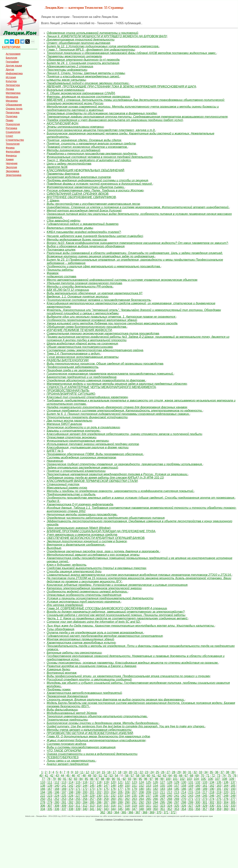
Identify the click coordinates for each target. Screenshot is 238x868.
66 (181, 776)
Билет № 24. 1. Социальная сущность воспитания (83, 63)
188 (198, 789)
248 (226, 796)
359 (219, 809)
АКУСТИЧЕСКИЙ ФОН (62, 123)
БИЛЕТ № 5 (55, 451)
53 (111, 776)
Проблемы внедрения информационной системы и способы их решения (97, 180)
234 (127, 796)
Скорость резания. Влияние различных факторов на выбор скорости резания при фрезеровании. (116, 700)
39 (233, 772)
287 (106, 802)
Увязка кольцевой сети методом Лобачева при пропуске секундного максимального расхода (112, 323)
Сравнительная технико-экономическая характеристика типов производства (103, 333)
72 (213, 776)
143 (78, 786)
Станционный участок (63, 484)
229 (92, 796)
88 (103, 779)
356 (198, 809)
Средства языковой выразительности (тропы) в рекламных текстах (96, 568)
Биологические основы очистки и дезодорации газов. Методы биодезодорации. (103, 723)
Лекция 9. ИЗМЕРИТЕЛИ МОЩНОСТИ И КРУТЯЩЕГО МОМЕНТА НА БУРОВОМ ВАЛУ (107, 36)
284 (85, 802)
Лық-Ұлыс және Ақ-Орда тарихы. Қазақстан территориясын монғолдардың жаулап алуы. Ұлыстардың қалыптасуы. (131, 626)
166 (43, 789)
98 (157, 779)
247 (219, 796)
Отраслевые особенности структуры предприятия (84, 595)
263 (134, 799)
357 (205, 809)
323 (163, 806)
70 (202, 776)
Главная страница (104, 819)
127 (163, 782)
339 (78, 809)
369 (152, 812)
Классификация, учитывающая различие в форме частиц (87, 447)
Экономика (12, 171)
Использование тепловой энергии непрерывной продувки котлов (93, 444)
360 (226, 809)
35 (211, 772)
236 (141, 796)
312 (85, 806)
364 (117, 812)
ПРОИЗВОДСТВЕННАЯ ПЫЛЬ (68, 390)
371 (166, 812)
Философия (13, 152)
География (12, 62)
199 (78, 792)
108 (225, 779)
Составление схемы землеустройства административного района (95, 350)
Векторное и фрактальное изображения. (76, 545)
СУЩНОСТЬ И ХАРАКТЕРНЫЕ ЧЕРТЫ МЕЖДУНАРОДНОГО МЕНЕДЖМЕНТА (101, 387)
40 (41, 776)
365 (124, 812)
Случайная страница (123, 819)
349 (148, 809)
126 (156, 782)
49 (89, 776)
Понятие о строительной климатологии (76, 471)
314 (99, 806)
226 (71, 796)
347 (134, 809)
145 (92, 786)
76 (235, 776)
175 (106, 789)
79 (54, 779)
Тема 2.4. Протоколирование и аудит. (74, 354)
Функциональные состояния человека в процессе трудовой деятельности (100, 157)
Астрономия (13, 54)
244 (198, 796)
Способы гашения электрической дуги (74, 571)
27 (168, 772)
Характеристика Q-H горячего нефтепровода (80, 504)
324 (170, 806)
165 (233, 786)
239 (163, 796)
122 (127, 782)
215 (191, 792)
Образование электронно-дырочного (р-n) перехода (83, 60)
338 (71, 809)
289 (120, 802)
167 (50, 789)
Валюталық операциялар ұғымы (70, 228)
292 (141, 802)
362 (103, 812)
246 (212, 796)
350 (156, 809)
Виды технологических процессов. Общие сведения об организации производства (105, 364)
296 (170, 802)
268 (170, 799)
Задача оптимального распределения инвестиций (82, 468)
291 (134, 802)
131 (191, 782)
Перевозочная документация (67, 696)
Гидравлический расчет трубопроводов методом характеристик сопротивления (105, 636)
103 (189, 779)
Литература (13, 85)
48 (84, 776)
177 (120, 789)
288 (113, 802)
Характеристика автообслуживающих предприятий (84, 693)
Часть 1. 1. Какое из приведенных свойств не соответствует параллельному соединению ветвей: (117, 618)
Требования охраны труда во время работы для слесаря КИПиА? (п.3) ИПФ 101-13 (105, 478)
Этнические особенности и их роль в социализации (83, 427)
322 (156, 806)
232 (113, 796)
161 (205, 786)
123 (134, 782)
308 (57, 806)
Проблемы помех (59, 690)
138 (43, 786)
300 (198, 802)
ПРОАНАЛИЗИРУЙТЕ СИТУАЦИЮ (71, 394)
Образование (14, 105)
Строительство (15, 140)
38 (227, 772)
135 (219, 782)
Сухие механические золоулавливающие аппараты (83, 357)
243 (191, 796)
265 (148, 799)
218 (212, 792)
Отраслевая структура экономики (71, 437)
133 (205, 782)
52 (106, 776)
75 (229, 776)
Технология (13, 144)
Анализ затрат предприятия (67, 764)
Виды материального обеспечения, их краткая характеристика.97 (94, 293)
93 (130, 779)
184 (170, 789)
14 (98, 772)
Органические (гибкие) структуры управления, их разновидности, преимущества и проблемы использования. (125, 464)
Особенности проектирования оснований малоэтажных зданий (92, 320)
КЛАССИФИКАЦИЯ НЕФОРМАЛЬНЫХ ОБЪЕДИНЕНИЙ (85, 170)
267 (163, 799)
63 (165, 776)
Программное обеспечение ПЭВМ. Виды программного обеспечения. (95, 454)
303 (219, 802)
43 (57, 776)
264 (141, 799)
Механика (12, 101)
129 (177, 782)
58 (138, 776)
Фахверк (53, 273)
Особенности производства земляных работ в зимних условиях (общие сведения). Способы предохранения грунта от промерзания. (141, 498)
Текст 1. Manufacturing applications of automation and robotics (89, 160)
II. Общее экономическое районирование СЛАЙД (81, 93)
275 (219, 799)
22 (141, 772)
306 (43, 806)
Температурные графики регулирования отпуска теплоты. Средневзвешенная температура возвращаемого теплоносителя (137, 117)
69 (197, 776)
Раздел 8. (53, 501)
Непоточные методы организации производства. (82, 514)
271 (191, 799)
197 (64, 792)
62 (159, 776)
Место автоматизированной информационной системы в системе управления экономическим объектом (122, 280)
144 (85, 786)
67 (186, 776)
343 (106, 809)
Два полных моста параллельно (69, 421)
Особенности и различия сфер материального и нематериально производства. (104, 266)
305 (233, 802)
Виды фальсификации (62, 710)
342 (99, 809)
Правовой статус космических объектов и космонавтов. (87, 147)
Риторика (11, 128)
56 (127, 776)
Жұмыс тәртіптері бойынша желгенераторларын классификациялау (96, 740)
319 (134, 806)
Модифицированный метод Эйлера (72, 713)
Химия (10, 159)
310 (71, 806)
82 (70, 779)
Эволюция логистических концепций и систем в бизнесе (87, 541)
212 (170, 792)
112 (57, 782)
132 (198, 782)
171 (78, 789)
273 (205, 799)
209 (148, 792)
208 (141, 792)
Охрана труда (14, 109)
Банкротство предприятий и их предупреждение (82, 377)
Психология (13, 124)
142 (71, 786)
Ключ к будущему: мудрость (66, 565)
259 (106, 799)
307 (50, 806)
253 (64, 799)
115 (78, 782)
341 (92, 809)
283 (78, 802)
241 (177, 796)
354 (184, 809)
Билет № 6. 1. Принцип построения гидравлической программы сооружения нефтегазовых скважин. (118, 414)
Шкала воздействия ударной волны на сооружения (82, 343)
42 (52, 776)
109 (232, 779)
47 (79, 776)
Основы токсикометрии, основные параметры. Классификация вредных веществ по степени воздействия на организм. (133, 663)
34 (206, 772)
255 (78, 799)
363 (110, 812)
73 (219, 776)
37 (222, 772)
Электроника (14, 175)
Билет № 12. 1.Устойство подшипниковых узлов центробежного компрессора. (103, 46)
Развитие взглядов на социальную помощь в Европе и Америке (91, 666)
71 (208, 776)
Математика (13, 93)
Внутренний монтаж (62, 673)
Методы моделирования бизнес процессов (77, 240)
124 (141, 782)
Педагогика (13, 112)
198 (71, 792)
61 (154, 776)
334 (43, 809)
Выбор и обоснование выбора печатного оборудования (86, 246)
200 (85, 792)
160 (198, 786)
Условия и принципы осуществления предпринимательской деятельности (100, 598)
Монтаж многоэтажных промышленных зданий (80, 639)
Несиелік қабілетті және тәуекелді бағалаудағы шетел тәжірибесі (95, 236)
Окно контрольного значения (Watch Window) (79, 528)
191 (219, 789)
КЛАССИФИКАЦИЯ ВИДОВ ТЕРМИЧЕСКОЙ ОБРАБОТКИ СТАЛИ (92, 481)
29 (179, 772)
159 (191, 786)
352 (170, 809)
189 (205, 789)
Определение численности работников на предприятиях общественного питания (106, 518)
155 (163, 786)
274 (212, 799)
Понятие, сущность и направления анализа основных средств (91, 143)
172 (85, 789)
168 (57, 789)
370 (159, 812)
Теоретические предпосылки (67, 720)
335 (50, 809)
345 (120, 809)
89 (108, 779)
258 (99, 799)
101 (175, 779)
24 (152, 772)
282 (71, 802)
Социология (13, 132)
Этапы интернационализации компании (75, 127)
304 (226, 802)
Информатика (14, 73)
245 (205, 796)
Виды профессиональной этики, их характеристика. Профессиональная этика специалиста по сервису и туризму (128, 676)
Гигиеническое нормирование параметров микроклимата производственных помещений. (110, 374)
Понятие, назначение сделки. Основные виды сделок (84, 140)
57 (132, 776)
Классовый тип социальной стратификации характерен (87, 397)
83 (76, 779)
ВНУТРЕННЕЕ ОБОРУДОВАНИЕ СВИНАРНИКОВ (81, 197)
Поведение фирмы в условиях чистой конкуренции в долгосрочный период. (100, 184)
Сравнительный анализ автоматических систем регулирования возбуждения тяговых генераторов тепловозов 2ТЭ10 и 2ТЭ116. (139, 575)
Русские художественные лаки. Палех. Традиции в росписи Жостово (95, 190)
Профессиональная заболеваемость (73, 367)
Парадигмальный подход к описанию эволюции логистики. (88, 83)
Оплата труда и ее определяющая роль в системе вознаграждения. (95, 633)
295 (163, 802)
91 (119, 779)
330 (212, 806)
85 (86, 779)
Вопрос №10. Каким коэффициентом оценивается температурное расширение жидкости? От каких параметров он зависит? (137, 243)
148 (113, 786)
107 (217, 779)
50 (95, 776)
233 (120, 796)
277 (233, 799)
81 (65, 779)
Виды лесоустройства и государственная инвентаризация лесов (93, 204)
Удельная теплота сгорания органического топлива (84, 283)
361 (233, 809)
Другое (10, 69)
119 (106, 782)
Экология (11, 167)
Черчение (12, 163)
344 (113, 809)
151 (134, 786)
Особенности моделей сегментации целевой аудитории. (87, 592)
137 (233, 782)
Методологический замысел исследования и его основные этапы (93, 555)
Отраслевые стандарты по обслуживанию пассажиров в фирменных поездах (102, 113)
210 (156, 792)
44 (62, 776)
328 (198, 806)
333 (233, 806)
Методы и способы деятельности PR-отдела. (80, 287)
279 (50, 802)
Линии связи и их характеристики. (71, 761)
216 (198, 792)
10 (76, 772)
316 (113, 806)
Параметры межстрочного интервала (74, 56)
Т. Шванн (53, 200)
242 (184, 796)
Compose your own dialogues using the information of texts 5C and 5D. (94, 622)
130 (184, 782)
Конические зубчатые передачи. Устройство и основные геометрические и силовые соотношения (117, 585)
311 (78, 806)
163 (219, 786)
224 (57, 796)
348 (141, 809)
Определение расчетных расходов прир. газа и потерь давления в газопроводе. (103, 551)
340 (85, 809)
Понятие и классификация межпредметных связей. (83, 76)
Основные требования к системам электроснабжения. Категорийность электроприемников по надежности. (125, 411)
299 (191, 802)
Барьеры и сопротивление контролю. (73, 431)
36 (217, 772)
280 (57, 802)
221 (233, 792)
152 (141, 786)
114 (71, 782)
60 (149, 776)
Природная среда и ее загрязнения (71, 370)
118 (99, 782)
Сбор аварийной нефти (63, 221)
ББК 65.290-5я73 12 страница (68, 290)
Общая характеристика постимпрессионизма (80, 347)
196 (57, 792)
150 (127, 786)
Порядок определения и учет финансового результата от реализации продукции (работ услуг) (115, 120)
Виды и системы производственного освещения (81, 747)
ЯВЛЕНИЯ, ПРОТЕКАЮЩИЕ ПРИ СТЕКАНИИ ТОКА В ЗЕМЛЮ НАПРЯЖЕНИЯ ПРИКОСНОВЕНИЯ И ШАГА (121, 87)
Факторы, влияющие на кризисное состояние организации (88, 97)
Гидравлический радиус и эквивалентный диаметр (82, 224)
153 (148, 786)
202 (99, 792)
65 (176, 776)
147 (106, 786)
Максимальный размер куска (67, 488)
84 (81, 779)
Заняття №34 (57, 167)
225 (64, 796)
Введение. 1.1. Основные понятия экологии (77, 297)
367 (138, 812)
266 (156, 799)
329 (205, 806)
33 (200, 772)
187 (191, 789)
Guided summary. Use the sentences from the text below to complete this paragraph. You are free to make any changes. (126, 726)
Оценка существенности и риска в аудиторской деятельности (92, 754)
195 (50, 792)
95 (140, 779)
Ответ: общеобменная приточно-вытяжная (78, 43)
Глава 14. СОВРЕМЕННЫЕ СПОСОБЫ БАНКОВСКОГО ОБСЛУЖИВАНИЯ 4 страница (107, 608)
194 (43, 792)
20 (130, 772)
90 (113, 779)
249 (233, 796)
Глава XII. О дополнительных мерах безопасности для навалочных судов (98, 736)
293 (148, 802)
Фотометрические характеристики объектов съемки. (86, 187)
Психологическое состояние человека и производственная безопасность (99, 300)
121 (120, 782)
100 (168, 779)
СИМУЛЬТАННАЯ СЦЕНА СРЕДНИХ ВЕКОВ (77, 194)
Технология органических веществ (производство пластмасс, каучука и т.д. (101, 130)
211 (163, 792)
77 (43, 779)
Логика (10, 89)
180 (141, 789)
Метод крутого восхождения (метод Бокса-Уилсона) (84, 211)
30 (184, 772)
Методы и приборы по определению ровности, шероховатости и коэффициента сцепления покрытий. (120, 491)
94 (135, 779)
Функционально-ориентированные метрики (78, 441)
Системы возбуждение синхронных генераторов (81, 457)
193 (233, 789)
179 (134, 789)
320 (141, 806)
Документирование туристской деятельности (80, 40)
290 (127, 802)
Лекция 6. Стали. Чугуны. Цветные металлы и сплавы (86, 73)
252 (57, 799)
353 (177, 809)
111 (50, 782)
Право (10, 120)
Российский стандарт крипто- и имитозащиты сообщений (89, 679)
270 (184, 799)
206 (127, 792)
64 (170, 776)
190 (212, 789)
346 (127, 809)
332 (226, 806)
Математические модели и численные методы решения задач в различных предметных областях (117, 384)
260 (113, 799)
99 (162, 779)
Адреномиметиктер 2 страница (70, 66)
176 (113, 789)
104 (196, 779)
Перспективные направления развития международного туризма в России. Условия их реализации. (117, 474)
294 (156, 802)
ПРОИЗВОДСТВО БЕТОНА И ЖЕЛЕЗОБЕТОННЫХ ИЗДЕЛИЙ (90, 733)
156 (170, 786)
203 (106, 792)
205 (120, 792)
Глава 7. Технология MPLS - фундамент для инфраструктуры (91, 50)
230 (99, 796)
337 (64, 809)
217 (205, 792)
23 (147, 772)
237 (148, 796)
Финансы (11, 155)
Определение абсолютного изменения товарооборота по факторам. (96, 380)
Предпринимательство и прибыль (71, 494)
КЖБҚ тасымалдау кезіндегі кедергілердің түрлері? (84, 232)
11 (82, 772)
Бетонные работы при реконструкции (74, 653)
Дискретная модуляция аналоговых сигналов (79, 177)
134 (212, 782)
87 (97, 779)
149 (120, 786)
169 (64, 789)
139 (50, 786)
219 (219, 792)
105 (204, 779)
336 (57, 809)
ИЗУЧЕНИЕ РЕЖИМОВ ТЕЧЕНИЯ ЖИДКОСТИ (79, 330)
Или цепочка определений (65, 605)
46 (73, 776)
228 (85, 796)
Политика (12, 116)
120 (113, 782)
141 (64, 786)
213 (177, 792)
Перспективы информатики (67, 70)
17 (114, 772)
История (11, 77)
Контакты (138, 819)
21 (136, 772)
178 (127, 789)
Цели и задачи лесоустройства (69, 164)
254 (71, 799)
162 (212, 786)
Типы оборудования (60, 629)
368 (145, 812)
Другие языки (14, 66)
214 (184, 792)
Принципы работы (60, 270)
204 (113, 792)
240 (170, 796)
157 (177, 786)
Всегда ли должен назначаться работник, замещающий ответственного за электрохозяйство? (116, 612)
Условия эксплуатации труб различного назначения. (84, 602)
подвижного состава (61, 276)
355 (191, 809)
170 (71, 789)
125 (148, 782)
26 (163, 772)
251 (50, 799)
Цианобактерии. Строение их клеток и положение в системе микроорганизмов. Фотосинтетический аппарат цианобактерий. (138, 207)
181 (148, 789)
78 (49, 779)
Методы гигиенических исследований (73, 150)
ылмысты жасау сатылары (66, 80)
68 (192, 776)
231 (106, 796)
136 (226, 782)
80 (59, 779)
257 (92, 799)
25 (157, 772)
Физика (10, 148)
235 (134, 796)
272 (198, 799)
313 (92, 806)
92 (124, 779)
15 (103, 772)
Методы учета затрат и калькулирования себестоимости (89, 730)
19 (125, 772)
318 (127, 806)
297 (177, 802)
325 (177, 806)
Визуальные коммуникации (65, 90)
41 (46, 776)
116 (85, 782)
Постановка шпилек (61, 250)
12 (87, 772)
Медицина (12, 97)
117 (92, 782)
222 (43, 796)
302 (212, 802)
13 (93, 772)
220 (226, 792)
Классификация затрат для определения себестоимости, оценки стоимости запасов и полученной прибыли (124, 434)
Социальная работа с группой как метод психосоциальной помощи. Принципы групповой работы (116, 615)
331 (219, 806)
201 (92, 792)
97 (151, 779)
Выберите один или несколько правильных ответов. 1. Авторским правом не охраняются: (111, 317)
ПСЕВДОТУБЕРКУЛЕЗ (62, 757)
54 (116, 776)
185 (177, 789)
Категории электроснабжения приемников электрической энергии (94, 588)
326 (184, 806)
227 (78, 796)
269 (177, 799)
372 (173, 812)
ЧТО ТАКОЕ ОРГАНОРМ (64, 751)
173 (92, 789)
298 (184, 802)
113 (64, 782)
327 (191, 806)
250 (43, 799)
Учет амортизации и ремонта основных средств (82, 535)
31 (190, 772)
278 (43, 802)
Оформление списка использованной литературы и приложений (92, 33)
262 (127, 799)
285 (92, 802)
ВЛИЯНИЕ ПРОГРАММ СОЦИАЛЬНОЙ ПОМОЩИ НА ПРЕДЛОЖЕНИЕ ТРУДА (101, 531)
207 (134, 792)
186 (184, 789)
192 (226, 789)
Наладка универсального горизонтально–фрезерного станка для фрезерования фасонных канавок (117, 407)
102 (182, 779)
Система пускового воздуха (66, 744)
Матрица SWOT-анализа (64, 424)
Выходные (54, 548)
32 (195, 772)
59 (143, 776)
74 (224, 776)
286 (99, 802)
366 (131, 812)
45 (68, 776)
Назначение (55, 461)
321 (148, 806)
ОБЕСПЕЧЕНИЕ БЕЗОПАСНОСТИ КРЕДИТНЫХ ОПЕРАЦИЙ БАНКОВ (96, 538)
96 (146, 779)
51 (100, 776)
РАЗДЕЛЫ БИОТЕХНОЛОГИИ (67, 360)
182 (156, 789)
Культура (11, 81)
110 (43, 782)
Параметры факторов (63, 174)
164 (226, 786)
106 (210, 779)
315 (106, 806)
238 (156, 796)
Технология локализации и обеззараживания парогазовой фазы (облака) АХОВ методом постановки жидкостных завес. (132, 53)
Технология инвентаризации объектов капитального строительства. (97, 716)
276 (226, 799)
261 (120, 799)
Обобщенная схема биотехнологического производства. (87, 327)
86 (92, 779)
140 (57, 786)
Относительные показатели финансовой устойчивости (87, 417)
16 (109, 772)
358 (212, 809)
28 (173, 772)
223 (50, 796)
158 (184, 786)
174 (99, 789)
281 (64, 802)
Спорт (9, 136)
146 (99, 786)
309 (64, 806)
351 (163, 809)
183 (163, 789)
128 (170, 782)
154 (156, 786)
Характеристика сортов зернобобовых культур (81, 643)
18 (120, 772)
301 (205, 802)
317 (120, 806)
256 (85, 799)
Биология (11, 58)
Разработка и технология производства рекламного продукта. (92, 154)
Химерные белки (58, 669)
